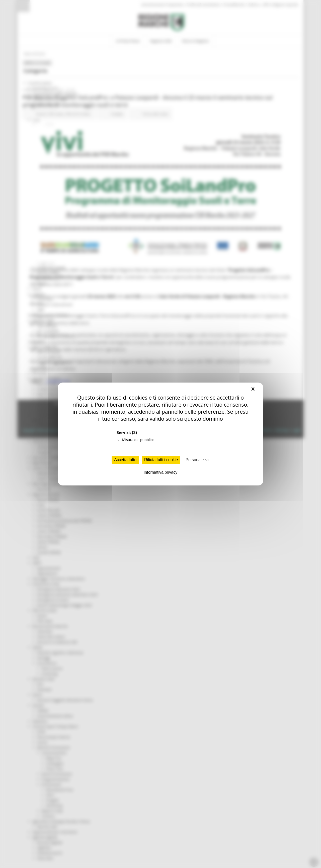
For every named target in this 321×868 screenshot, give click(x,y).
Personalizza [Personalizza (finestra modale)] (197, 460)
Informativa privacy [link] (160, 472)
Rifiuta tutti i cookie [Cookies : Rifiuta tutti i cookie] (161, 460)
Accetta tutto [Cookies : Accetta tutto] (125, 460)
